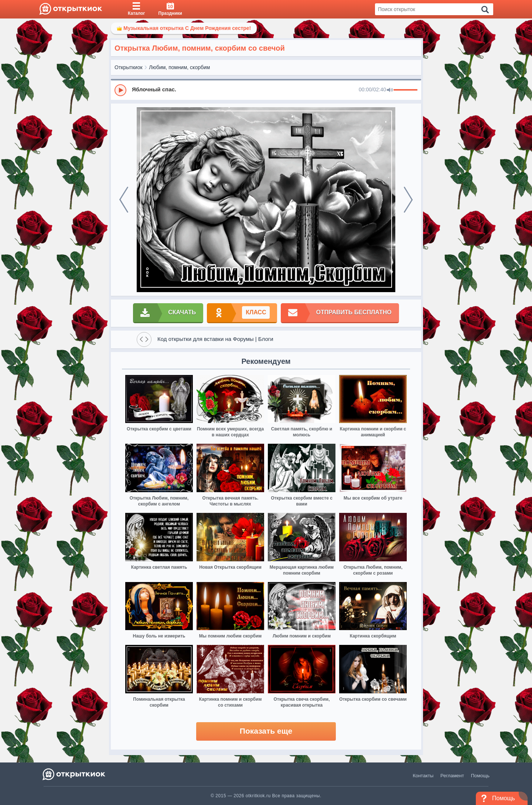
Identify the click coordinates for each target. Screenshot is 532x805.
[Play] (120, 90)
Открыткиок (129, 67)
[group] (266, 90)
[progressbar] (405, 90)
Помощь (480, 776)
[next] (408, 200)
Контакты (423, 776)
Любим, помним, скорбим (179, 67)
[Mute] (390, 90)
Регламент (452, 776)
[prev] (124, 200)
